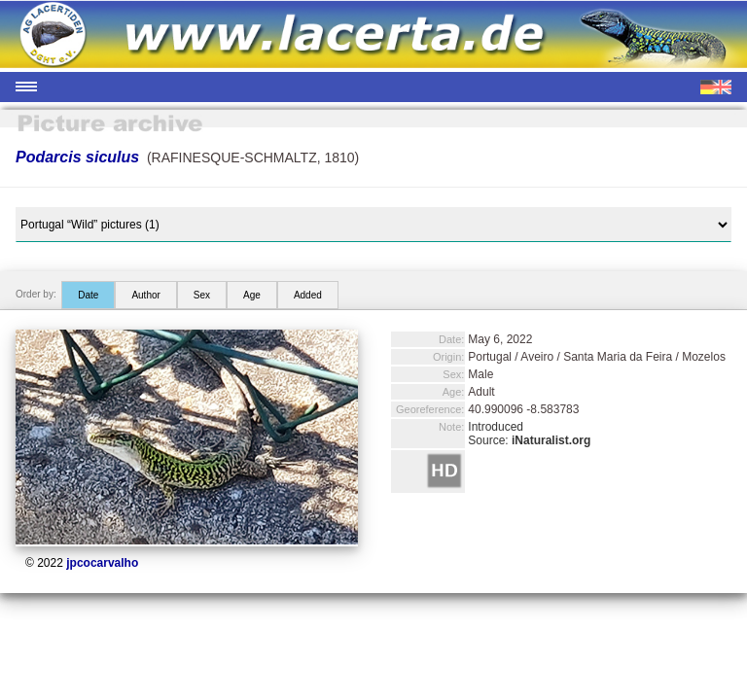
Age (252, 295)
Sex (202, 295)
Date (88, 295)
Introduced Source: (529, 434)
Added (308, 295)
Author (145, 295)
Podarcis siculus (77, 157)
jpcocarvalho (102, 563)
